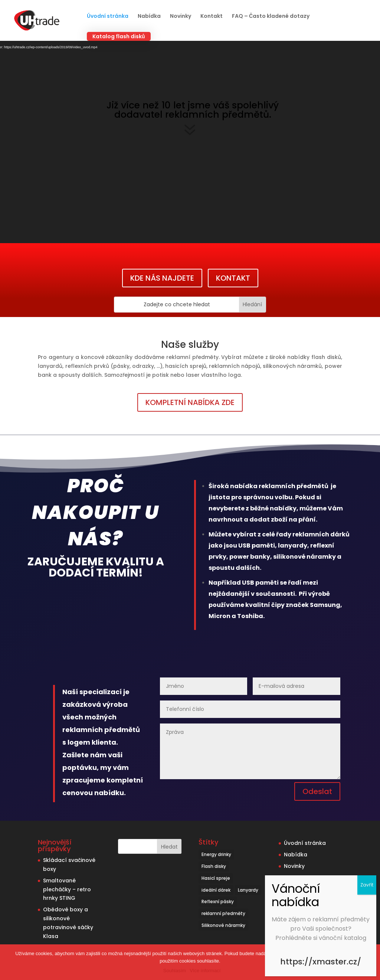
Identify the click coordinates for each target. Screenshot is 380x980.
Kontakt (212, 17)
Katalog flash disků (119, 36)
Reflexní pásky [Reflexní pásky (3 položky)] (218, 901)
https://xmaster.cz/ (321, 962)
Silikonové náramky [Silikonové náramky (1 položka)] (223, 925)
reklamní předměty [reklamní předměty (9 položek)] (223, 913)
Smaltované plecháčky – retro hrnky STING (67, 889)
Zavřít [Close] (367, 885)
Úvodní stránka (108, 17)
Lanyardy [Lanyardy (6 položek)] (248, 890)
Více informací (205, 971)
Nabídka (149, 17)
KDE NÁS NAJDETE (162, 278)
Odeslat (317, 791)
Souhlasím (175, 971)
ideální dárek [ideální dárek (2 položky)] (216, 890)
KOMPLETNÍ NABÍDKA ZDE (190, 402)
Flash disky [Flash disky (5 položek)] (214, 866)
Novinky (181, 17)
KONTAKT (233, 278)
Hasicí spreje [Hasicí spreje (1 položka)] (216, 878)
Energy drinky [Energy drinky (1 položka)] (216, 854)
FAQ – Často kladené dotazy (271, 17)
